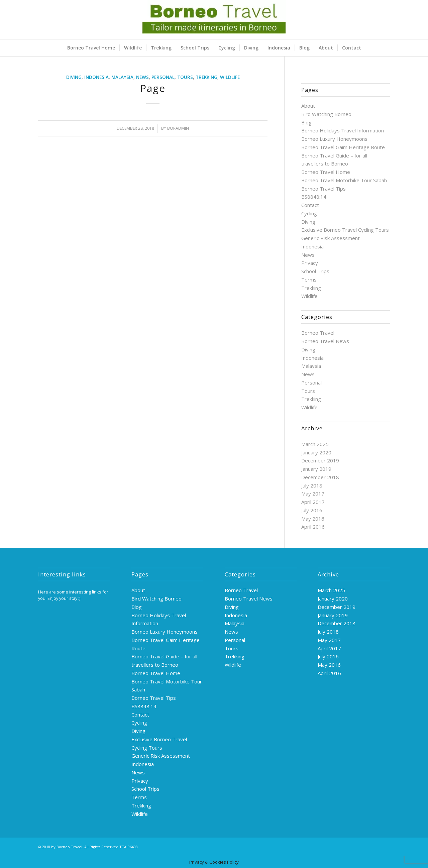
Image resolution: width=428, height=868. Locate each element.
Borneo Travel (318, 333)
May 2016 (313, 519)
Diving (74, 77)
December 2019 (320, 460)
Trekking (206, 77)
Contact (310, 205)
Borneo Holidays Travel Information (343, 130)
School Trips (315, 271)
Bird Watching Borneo (326, 114)
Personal (163, 77)
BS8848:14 (314, 197)
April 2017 (313, 502)
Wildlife (230, 77)
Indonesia (96, 77)
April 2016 (313, 527)
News (142, 77)
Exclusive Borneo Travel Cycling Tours (345, 230)
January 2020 (316, 452)
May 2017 (313, 494)
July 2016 (312, 510)
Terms (309, 280)
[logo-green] (214, 20)
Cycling (309, 213)
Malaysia (122, 77)
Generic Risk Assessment (331, 238)
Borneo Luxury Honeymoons (334, 139)
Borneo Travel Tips (324, 189)
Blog (306, 122)
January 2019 (316, 469)
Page (153, 88)
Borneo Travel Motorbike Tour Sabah (344, 180)
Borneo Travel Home (326, 172)
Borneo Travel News (325, 341)
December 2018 (320, 477)
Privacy (310, 263)
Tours (185, 77)
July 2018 (312, 485)
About (308, 106)
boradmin (178, 128)
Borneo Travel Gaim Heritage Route (343, 147)
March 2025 (315, 444)
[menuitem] (91, 48)
